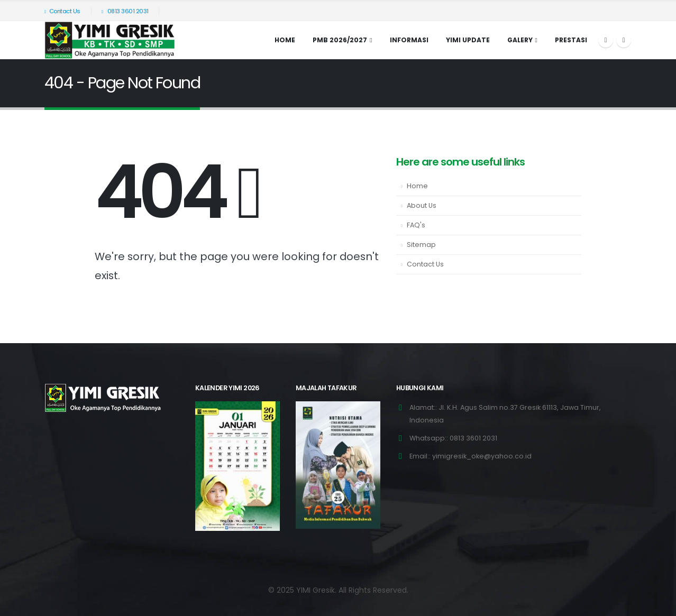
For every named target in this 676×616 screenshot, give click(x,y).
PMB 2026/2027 (340, 40)
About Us (422, 205)
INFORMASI (409, 40)
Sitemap (421, 245)
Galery (520, 40)
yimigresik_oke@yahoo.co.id (482, 456)
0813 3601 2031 (125, 11)
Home (285, 40)
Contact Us (62, 11)
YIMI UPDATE (468, 40)
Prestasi (571, 40)
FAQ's (416, 225)
